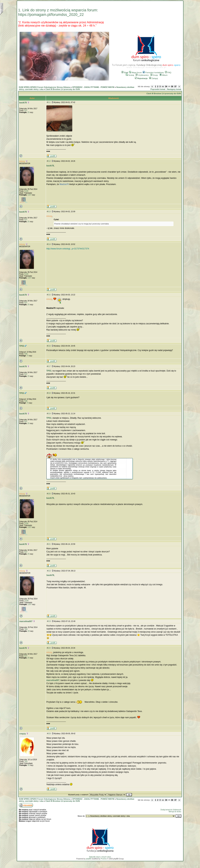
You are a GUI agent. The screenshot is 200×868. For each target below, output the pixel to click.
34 (166, 86)
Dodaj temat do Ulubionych (171, 810)
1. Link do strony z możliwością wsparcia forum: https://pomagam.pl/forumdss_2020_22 (58, 12)
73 (27, 356)
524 (49, 648)
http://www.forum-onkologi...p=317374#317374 (68, 249)
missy (22, 161)
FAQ (168, 73)
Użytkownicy (142, 75)
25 (28, 112)
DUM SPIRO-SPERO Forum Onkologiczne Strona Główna (45, 87)
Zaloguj (153, 78)
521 (49, 544)
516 (49, 346)
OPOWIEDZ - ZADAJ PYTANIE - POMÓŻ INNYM (93, 87)
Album (164, 75)
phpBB (88, 859)
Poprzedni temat (158, 89)
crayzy (23, 734)
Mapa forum (135, 73)
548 (26, 354)
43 (29, 765)
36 (172, 86)
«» (163, 86)
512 (49, 161)
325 (26, 761)
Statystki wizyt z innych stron (100, 857)
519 (49, 414)
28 (29, 631)
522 (49, 571)
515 (49, 295)
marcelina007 (26, 621)
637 (26, 110)
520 (49, 494)
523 (49, 621)
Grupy (154, 75)
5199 (26, 191)
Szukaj (130, 75)
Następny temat (174, 89)
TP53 (22, 346)
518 (49, 393)
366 (26, 629)
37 (175, 86)
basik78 (23, 103)
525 (49, 734)
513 (49, 212)
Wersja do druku (175, 812)
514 (49, 244)
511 (49, 102)
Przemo (104, 859)
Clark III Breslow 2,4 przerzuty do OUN (63, 89)
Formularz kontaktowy (153, 73)
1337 (29, 195)
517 (49, 366)
